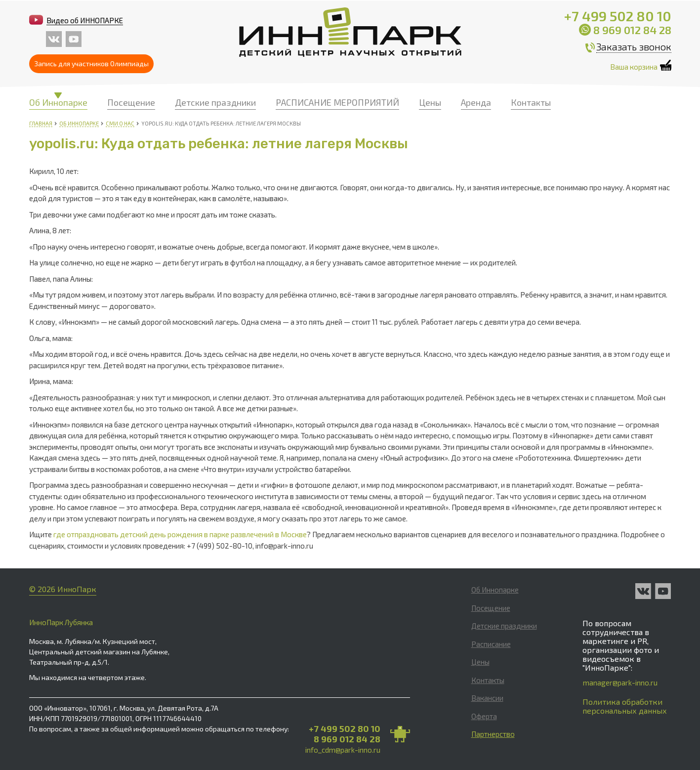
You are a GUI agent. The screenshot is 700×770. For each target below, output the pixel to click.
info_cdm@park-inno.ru (343, 750)
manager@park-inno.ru (620, 683)
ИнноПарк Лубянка (61, 622)
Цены (430, 102)
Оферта (484, 716)
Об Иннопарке (58, 102)
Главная (41, 123)
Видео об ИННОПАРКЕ (85, 20)
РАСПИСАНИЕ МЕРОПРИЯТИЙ (337, 102)
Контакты (531, 102)
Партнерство (493, 734)
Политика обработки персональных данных (625, 706)
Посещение (131, 102)
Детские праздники (215, 102)
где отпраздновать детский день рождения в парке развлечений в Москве (180, 534)
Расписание (491, 644)
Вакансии (487, 698)
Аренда (476, 102)
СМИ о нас (120, 123)
